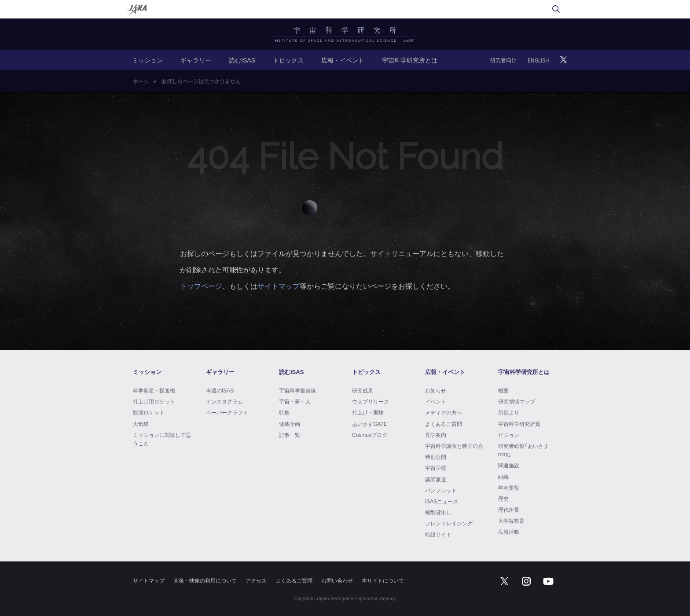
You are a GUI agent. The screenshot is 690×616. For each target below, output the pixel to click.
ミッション (147, 60)
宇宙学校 (436, 468)
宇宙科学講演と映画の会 (454, 446)
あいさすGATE (370, 424)
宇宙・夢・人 (295, 401)
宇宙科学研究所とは (410, 60)
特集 (284, 412)
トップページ (201, 286)
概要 (503, 390)
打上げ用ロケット (154, 401)
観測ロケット (149, 412)
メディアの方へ (444, 412)
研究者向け (503, 60)
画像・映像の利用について (205, 580)
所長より (509, 412)
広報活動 (509, 532)
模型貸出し (438, 512)
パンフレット (441, 490)
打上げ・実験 (368, 412)
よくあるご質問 (444, 424)
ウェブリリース (371, 401)
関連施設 (509, 465)
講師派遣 (436, 479)
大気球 (141, 424)
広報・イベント (343, 60)
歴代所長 (509, 510)
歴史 (503, 499)
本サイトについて (383, 580)
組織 (503, 477)
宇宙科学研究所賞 (519, 424)
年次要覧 (509, 488)
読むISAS (242, 60)
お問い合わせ (337, 580)
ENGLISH (538, 60)
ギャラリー (196, 60)
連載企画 (290, 424)
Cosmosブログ (370, 435)
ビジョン (509, 435)
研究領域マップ (517, 401)
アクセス (256, 580)
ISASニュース (442, 501)
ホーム (141, 81)
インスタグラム (224, 401)
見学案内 (436, 435)
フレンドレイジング (449, 523)
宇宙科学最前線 (297, 390)
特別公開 (436, 457)
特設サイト (438, 534)
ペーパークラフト (227, 412)
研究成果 (363, 390)
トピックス (288, 60)
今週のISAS (220, 390)
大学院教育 (511, 521)
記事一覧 (290, 435)
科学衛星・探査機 (154, 390)
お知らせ (436, 390)
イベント (436, 401)
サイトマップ (279, 286)
